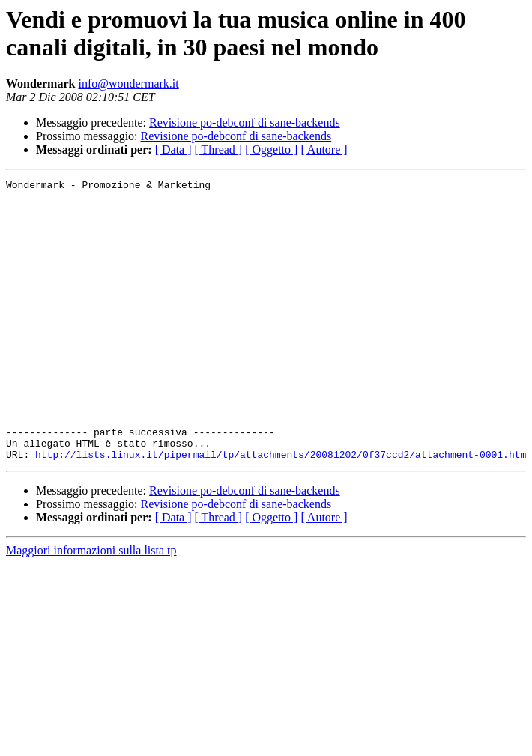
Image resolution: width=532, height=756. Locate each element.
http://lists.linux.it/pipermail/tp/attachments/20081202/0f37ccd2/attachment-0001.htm (281, 510)
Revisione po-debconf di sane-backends (245, 123)
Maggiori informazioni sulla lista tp (91, 607)
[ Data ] (173, 149)
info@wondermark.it (128, 84)
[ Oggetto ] (271, 149)
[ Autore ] (324, 149)
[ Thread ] (219, 149)
